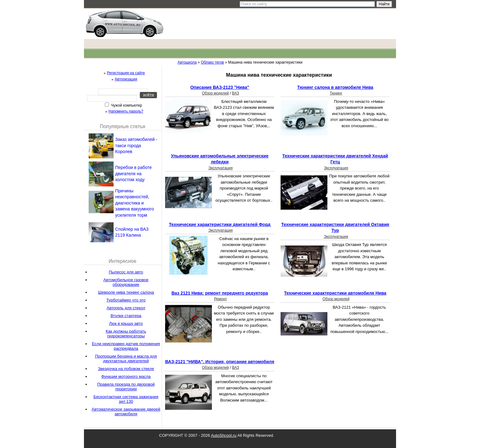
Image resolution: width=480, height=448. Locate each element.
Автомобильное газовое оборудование (126, 282)
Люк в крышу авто (126, 323)
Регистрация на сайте (126, 73)
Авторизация (126, 79)
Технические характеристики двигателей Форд (220, 224)
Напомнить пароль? (126, 111)
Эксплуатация (221, 168)
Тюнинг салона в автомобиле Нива (335, 87)
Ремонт (220, 299)
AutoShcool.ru (224, 435)
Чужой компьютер (126, 105)
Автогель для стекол (126, 308)
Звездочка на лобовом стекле (126, 369)
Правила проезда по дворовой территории (126, 387)
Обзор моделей (215, 93)
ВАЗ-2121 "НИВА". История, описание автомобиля (220, 362)
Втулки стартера (126, 316)
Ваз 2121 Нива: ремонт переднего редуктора (220, 293)
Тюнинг (336, 93)
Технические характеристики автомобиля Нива (335, 293)
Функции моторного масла (126, 376)
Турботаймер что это (126, 300)
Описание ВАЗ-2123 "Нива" (220, 87)
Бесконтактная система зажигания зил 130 (126, 399)
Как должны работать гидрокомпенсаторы (126, 334)
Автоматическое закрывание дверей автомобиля (126, 412)
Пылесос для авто (126, 272)
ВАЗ (235, 93)
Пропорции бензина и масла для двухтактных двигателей (126, 359)
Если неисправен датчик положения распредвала (126, 346)
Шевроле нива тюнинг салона (126, 292)
